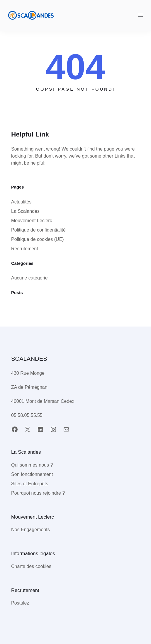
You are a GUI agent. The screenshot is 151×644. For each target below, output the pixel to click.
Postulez (20, 603)
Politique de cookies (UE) (38, 239)
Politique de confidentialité (38, 230)
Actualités (21, 202)
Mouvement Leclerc (32, 221)
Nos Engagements (30, 530)
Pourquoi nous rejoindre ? (38, 493)
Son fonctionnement (32, 474)
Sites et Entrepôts (30, 484)
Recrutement (25, 249)
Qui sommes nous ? (32, 465)
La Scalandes (25, 211)
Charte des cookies (31, 566)
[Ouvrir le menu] (140, 15)
